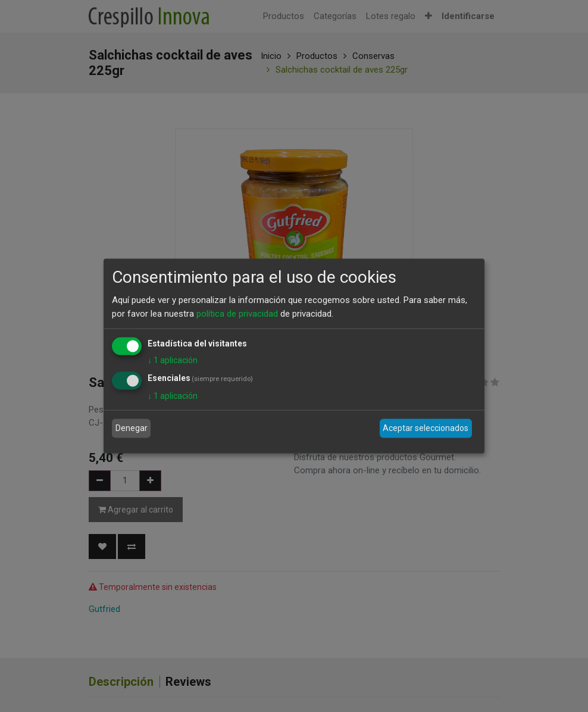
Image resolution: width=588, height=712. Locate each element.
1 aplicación (173, 360)
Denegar (132, 428)
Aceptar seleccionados (426, 428)
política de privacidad (237, 313)
